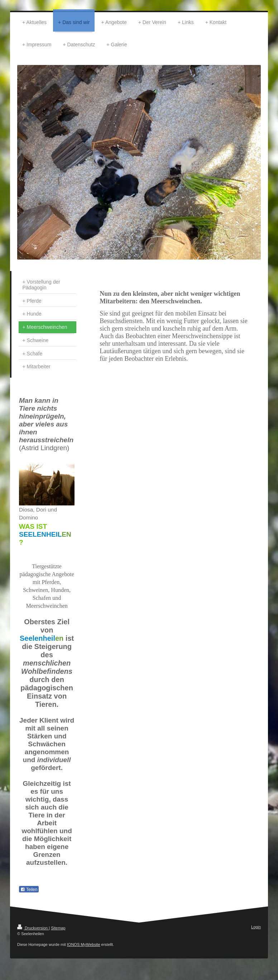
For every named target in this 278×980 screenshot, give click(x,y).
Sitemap (58, 928)
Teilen (29, 890)
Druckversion (33, 928)
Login (256, 927)
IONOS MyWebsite (84, 944)
